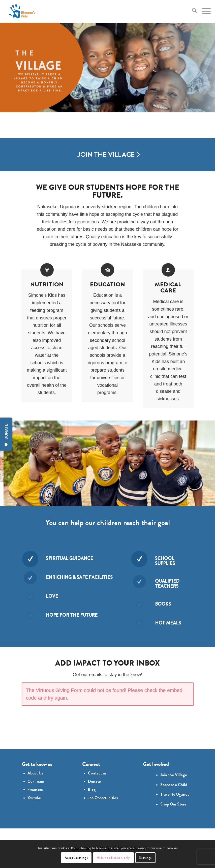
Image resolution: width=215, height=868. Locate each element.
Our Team (36, 781)
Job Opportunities (103, 798)
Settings (145, 858)
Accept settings (76, 858)
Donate (94, 781)
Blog (92, 789)
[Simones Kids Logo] (22, 11)
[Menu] (204, 11)
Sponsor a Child (174, 785)
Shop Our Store (173, 804)
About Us (35, 773)
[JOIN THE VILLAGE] (108, 155)
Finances (35, 789)
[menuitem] (192, 11)
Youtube (34, 798)
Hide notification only (113, 858)
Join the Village (174, 775)
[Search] (192, 11)
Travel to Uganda (175, 794)
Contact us (97, 773)
